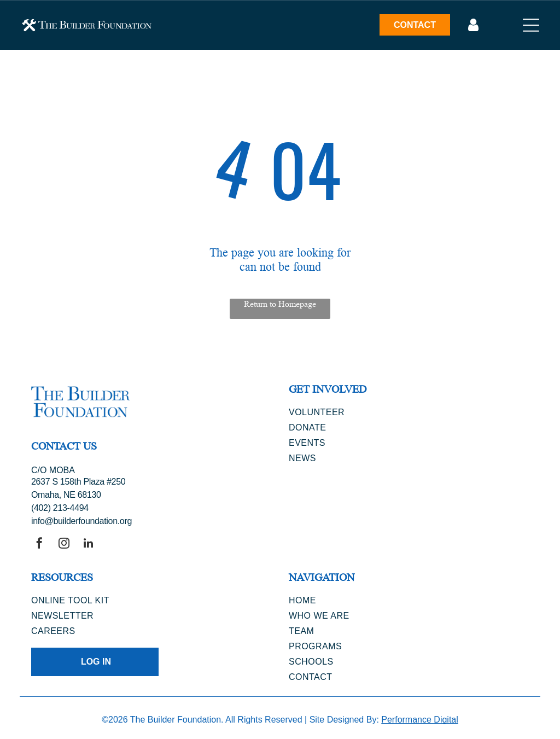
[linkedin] (89, 545)
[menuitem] (409, 412)
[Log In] (473, 25)
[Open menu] (531, 25)
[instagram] (64, 545)
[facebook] (39, 545)
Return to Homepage (280, 304)
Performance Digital (420, 720)
